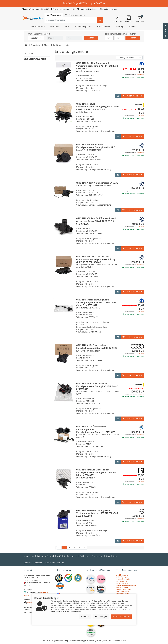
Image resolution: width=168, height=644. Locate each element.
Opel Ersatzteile (122, 587)
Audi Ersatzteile (122, 575)
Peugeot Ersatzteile (124, 589)
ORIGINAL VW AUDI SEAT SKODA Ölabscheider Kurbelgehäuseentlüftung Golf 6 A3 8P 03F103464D (96, 259)
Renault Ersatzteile (123, 592)
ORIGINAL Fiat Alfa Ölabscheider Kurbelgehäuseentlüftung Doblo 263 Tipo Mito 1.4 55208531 (97, 472)
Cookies (27, 563)
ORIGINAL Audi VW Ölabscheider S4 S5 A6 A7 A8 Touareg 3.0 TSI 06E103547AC (97, 184)
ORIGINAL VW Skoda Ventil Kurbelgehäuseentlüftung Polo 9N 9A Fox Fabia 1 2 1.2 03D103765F (97, 147)
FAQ (108, 556)
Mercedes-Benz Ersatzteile (126, 585)
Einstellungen (101, 616)
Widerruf (84, 556)
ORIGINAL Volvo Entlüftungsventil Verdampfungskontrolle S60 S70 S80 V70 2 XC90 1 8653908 (97, 513)
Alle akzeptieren (121, 616)
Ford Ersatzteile (122, 583)
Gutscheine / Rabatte (55, 563)
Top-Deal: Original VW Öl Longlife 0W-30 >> (84, 3)
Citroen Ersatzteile (123, 579)
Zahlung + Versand (46, 556)
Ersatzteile (36, 45)
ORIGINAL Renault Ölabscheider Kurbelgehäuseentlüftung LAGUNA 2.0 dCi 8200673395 (97, 386)
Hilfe (115, 556)
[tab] (54, 15)
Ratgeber (38, 563)
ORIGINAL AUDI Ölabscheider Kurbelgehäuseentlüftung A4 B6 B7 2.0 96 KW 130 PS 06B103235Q (97, 348)
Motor (47, 45)
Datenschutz (97, 556)
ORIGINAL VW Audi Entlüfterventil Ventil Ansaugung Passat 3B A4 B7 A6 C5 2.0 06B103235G (96, 221)
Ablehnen (85, 616)
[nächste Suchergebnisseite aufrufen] (85, 548)
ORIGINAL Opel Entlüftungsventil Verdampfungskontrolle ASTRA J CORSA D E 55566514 (97, 66)
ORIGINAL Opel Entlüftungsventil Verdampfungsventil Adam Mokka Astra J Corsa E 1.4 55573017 (97, 302)
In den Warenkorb (132, 96)
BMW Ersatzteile (122, 577)
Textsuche (55, 15)
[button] (166, 3)
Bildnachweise (71, 556)
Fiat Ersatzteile (122, 581)
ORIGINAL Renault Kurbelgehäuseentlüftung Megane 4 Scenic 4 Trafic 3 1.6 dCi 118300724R (98, 107)
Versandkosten (141, 75)
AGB (59, 556)
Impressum (29, 556)
